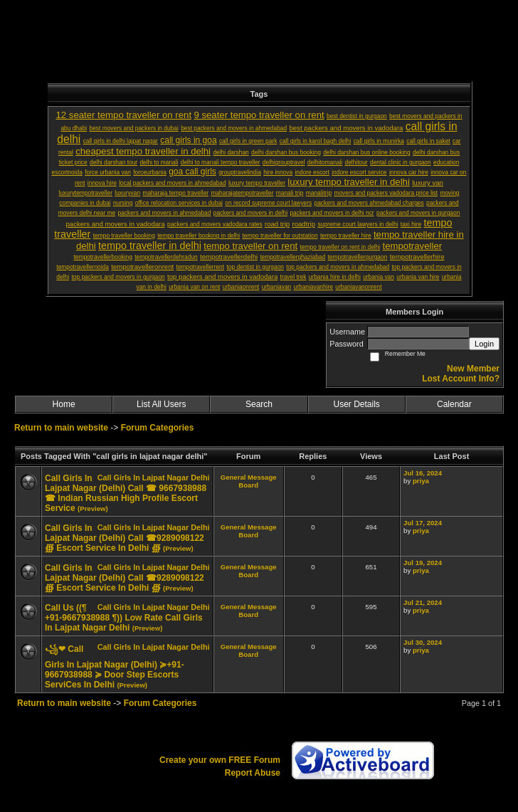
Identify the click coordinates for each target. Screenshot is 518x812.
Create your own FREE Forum (220, 760)
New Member (473, 369)
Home (64, 404)
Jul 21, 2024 (423, 602)
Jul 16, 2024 (423, 473)
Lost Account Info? (461, 379)
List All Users (161, 404)
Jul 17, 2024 (423, 523)
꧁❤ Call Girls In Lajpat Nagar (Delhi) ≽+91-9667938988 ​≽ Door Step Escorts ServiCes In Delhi (115, 667)
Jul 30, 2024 (423, 642)
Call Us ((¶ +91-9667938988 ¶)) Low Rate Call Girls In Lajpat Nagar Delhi (124, 618)
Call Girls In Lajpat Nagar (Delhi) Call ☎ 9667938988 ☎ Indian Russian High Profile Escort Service (126, 493)
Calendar (454, 404)
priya (421, 481)
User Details (356, 404)
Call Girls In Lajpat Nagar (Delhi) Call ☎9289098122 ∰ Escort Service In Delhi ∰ (125, 538)
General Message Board (249, 481)
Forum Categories (158, 428)
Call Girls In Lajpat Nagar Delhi (154, 478)
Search (259, 404)
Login (484, 344)
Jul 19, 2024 (423, 563)
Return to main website (62, 428)
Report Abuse (253, 773)
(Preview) (93, 508)
